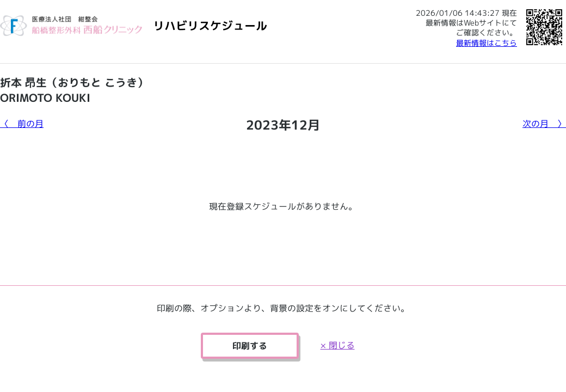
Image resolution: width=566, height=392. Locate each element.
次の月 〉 (544, 124)
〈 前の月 (22, 124)
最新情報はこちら (487, 43)
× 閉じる (338, 345)
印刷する (250, 346)
